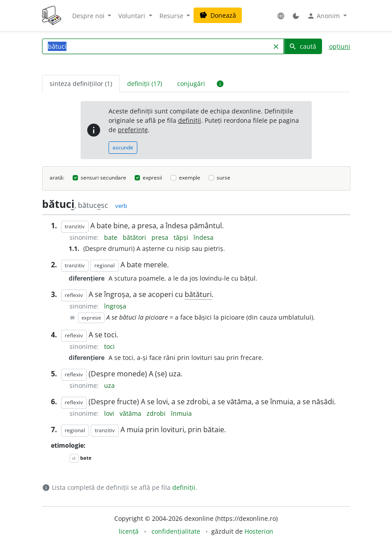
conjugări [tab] (191, 84)
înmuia (181, 413)
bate (112, 237)
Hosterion (259, 531)
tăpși (182, 237)
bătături (198, 294)
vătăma (131, 413)
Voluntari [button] (133, 16)
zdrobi (157, 413)
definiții (190, 120)
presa (161, 237)
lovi (110, 413)
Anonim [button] (324, 16)
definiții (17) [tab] (145, 84)
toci (109, 346)
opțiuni (340, 46)
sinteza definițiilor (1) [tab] (81, 84)
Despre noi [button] (89, 16)
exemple (190, 178)
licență (129, 531)
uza (109, 385)
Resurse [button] (172, 16)
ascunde (123, 147)
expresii (152, 178)
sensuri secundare (103, 178)
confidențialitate (176, 531)
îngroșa (115, 306)
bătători (135, 237)
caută (303, 46)
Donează (218, 15)
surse (223, 178)
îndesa (204, 237)
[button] (281, 16)
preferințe (133, 130)
